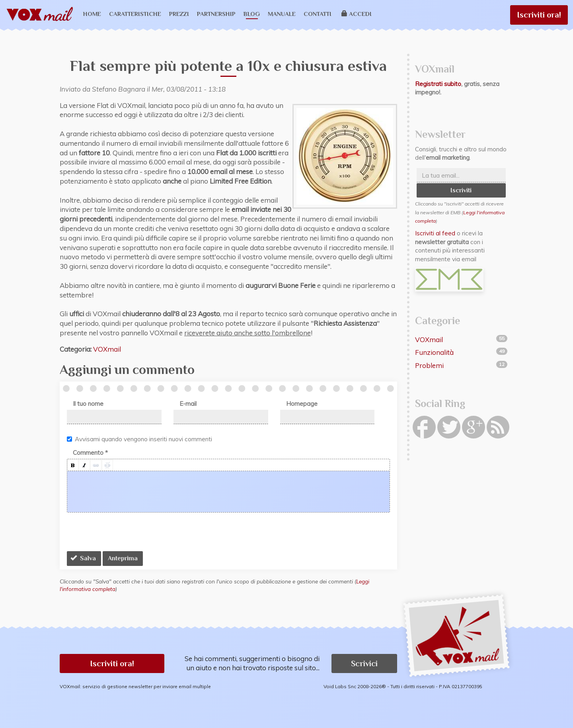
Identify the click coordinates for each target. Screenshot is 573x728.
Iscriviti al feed (435, 233)
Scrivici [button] (364, 663)
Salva (83, 558)
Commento (90, 453)
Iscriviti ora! (539, 15)
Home (92, 14)
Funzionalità (434, 352)
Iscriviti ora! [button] (112, 663)
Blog (252, 14)
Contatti (318, 14)
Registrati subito (438, 84)
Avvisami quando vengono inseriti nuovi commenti (139, 439)
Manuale (282, 14)
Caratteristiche (135, 14)
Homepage (302, 404)
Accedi (357, 14)
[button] (73, 465)
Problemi (429, 365)
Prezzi (179, 14)
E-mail (188, 404)
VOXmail (107, 349)
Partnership (216, 14)
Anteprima (123, 558)
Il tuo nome (88, 404)
